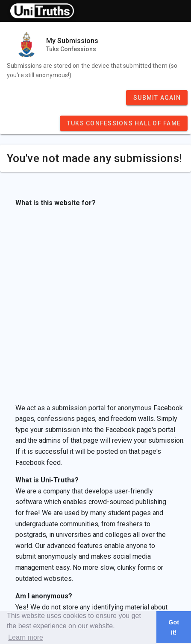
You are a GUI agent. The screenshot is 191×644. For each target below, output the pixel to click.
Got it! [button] (174, 627)
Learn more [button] (26, 637)
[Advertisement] (93, 306)
